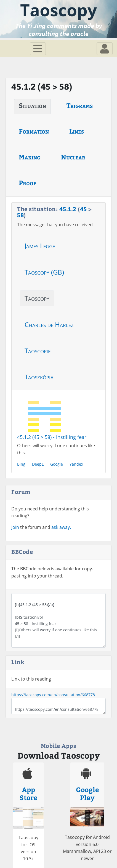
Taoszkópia (39, 377)
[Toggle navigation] (38, 49)
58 (20, 215)
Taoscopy (37, 298)
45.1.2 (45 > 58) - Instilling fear (52, 437)
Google (57, 464)
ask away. (61, 527)
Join (15, 527)
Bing (21, 464)
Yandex (76, 464)
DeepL (38, 464)
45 (63, 209)
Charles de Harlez (49, 324)
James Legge (40, 246)
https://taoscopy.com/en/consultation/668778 (53, 695)
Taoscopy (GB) (44, 272)
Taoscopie (38, 351)
